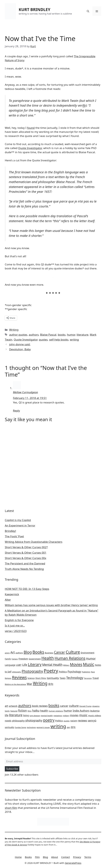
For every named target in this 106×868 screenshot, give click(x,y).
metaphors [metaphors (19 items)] (58, 716)
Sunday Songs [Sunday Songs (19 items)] (21, 727)
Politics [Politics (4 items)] (63, 672)
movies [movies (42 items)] (74, 715)
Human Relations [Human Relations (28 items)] (70, 658)
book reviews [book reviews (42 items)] (40, 706)
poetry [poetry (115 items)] (49, 720)
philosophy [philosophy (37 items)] (18, 721)
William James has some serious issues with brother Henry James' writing (51, 605)
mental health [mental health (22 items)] (47, 716)
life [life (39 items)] (7, 715)
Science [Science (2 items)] (31, 678)
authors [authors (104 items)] (25, 705)
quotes (43, 340)
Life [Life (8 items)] (25, 665)
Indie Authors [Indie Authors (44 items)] (81, 711)
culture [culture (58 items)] (74, 706)
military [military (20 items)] (66, 716)
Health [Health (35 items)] (48, 658)
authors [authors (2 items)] (19, 653)
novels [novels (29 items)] (8, 721)
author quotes (18, 335)
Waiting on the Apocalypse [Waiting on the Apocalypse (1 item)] (15, 684)
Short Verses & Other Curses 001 (26, 553)
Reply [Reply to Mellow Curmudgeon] (16, 411)
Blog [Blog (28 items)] (28, 652)
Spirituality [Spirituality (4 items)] (53, 678)
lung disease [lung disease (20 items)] (35, 716)
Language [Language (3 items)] (10, 665)
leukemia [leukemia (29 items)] (95, 711)
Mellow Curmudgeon (25, 392)
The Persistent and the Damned (25, 563)
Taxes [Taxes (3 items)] (63, 678)
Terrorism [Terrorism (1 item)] (88, 678)
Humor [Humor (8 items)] (91, 658)
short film (11, 808)
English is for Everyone (19, 620)
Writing (14, 330)
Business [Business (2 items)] (49, 653)
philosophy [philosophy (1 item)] (17, 672)
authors (34, 335)
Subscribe (12, 769)
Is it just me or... (15, 626)
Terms (88, 857)
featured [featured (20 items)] (14, 711)
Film (37, 857)
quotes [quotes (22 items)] (67, 721)
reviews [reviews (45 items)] (82, 720)
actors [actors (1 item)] (7, 653)
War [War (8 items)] (29, 684)
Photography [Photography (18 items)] (32, 671)
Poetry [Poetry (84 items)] (51, 671)
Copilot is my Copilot (18, 520)
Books (28, 857)
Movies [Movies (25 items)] (76, 664)
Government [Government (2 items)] (35, 659)
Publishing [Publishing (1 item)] (86, 672)
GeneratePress (73, 863)
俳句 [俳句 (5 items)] (51, 684)
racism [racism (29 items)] (74, 721)
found (31, 128)
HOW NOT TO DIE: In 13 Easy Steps (27, 589)
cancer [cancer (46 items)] (64, 706)
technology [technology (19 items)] (31, 727)
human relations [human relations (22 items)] (56, 711)
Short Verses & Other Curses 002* (26, 547)
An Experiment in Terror (20, 525)
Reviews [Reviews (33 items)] (19, 677)
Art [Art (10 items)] (13, 652)
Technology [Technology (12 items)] (75, 678)
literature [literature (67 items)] (16, 715)
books (62, 335)
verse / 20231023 (16, 631)
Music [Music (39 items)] (89, 664)
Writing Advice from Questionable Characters (34, 542)
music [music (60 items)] (83, 715)
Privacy (77, 857)
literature (82, 335)
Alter (8, 600)
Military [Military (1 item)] (66, 665)
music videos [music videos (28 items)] (94, 715)
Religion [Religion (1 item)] (8, 678)
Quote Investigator (30, 148)
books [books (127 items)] (54, 705)
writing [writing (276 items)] (58, 726)
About (55, 857)
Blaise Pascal (48, 335)
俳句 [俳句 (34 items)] (73, 727)
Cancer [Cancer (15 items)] (60, 652)
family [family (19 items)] (7, 711)
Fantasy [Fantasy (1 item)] (15, 659)
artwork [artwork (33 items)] (13, 706)
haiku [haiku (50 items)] (36, 710)
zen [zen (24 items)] (68, 727)
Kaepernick (12, 594)
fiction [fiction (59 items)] (23, 710)
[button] (88, 11)
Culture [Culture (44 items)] (73, 652)
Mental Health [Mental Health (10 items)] (52, 665)
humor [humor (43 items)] (68, 711)
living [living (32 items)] (26, 715)
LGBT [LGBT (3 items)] (19, 665)
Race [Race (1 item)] (93, 672)
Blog (45, 857)
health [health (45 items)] (44, 711)
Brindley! (10, 531)
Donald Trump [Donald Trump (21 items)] (86, 706)
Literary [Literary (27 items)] (35, 664)
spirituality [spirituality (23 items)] (10, 727)
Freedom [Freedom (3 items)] (23, 659)
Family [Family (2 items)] (8, 659)
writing (74, 340)
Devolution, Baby (20, 349)
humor (71, 335)
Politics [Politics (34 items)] (59, 721)
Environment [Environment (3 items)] (88, 653)
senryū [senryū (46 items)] (92, 720)
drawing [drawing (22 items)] (96, 706)
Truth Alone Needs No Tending (24, 569)
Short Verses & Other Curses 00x (26, 558)
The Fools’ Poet (14, 536)
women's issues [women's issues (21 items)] (43, 727)
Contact (66, 857)
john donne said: (20, 344)
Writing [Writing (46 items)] (40, 683)
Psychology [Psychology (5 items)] (74, 672)
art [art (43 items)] (7, 706)
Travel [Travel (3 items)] (96, 678)
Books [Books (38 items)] (38, 652)
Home (18, 857)
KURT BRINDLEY (35, 9)
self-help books (59, 340)
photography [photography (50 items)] (34, 720)
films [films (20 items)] (29, 711)
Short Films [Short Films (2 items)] (41, 678)
